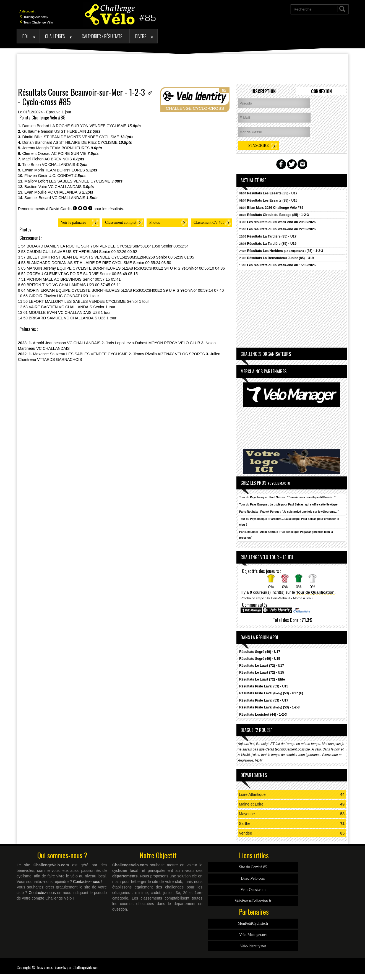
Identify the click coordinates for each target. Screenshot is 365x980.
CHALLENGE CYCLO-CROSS (195, 108)
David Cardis (61, 209)
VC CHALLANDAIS (58, 165)
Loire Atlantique (252, 794)
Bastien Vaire (36, 187)
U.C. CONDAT (61, 176)
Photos (155, 222)
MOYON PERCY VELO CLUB (174, 343)
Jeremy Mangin (36, 148)
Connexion (321, 91)
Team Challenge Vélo (36, 22)
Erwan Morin (33, 170)
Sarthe (245, 823)
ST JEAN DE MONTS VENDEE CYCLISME (81, 137)
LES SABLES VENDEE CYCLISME (80, 181)
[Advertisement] (182, 69)
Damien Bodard (36, 126)
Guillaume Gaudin (38, 131)
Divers (141, 36)
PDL (25, 36)
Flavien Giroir (36, 176)
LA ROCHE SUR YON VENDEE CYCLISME (88, 126)
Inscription (264, 91)
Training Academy (34, 17)
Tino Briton (31, 165)
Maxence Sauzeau (49, 354)
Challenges (55, 36)
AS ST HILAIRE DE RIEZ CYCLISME (85, 142)
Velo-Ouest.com (253, 890)
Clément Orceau (36, 153)
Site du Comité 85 (253, 867)
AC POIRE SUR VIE (69, 153)
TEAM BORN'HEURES (70, 148)
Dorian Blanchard (37, 142)
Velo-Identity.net (253, 946)
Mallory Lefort (36, 181)
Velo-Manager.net (253, 935)
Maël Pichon (33, 159)
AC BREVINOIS (58, 159)
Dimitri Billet (33, 137)
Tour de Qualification (315, 592)
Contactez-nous (87, 882)
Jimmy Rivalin (145, 354)
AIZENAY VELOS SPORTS (181, 354)
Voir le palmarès (74, 222)
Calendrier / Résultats (102, 36)
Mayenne (247, 814)
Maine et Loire (251, 804)
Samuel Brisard (38, 198)
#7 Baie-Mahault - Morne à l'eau (290, 598)
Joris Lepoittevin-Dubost (127, 343)
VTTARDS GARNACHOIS (59, 359)
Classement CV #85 (209, 222)
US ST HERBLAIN (70, 131)
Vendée (246, 833)
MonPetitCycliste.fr (253, 923)
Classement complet (121, 222)
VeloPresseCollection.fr (253, 901)
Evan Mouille (35, 192)
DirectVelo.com (253, 878)
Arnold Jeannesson (49, 343)
